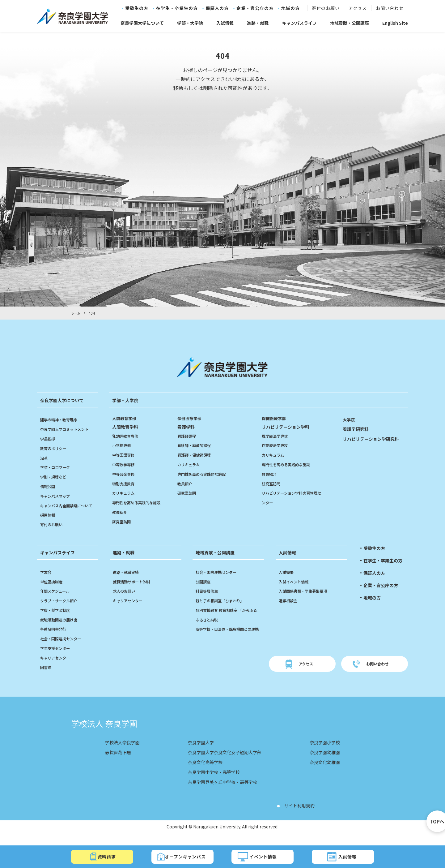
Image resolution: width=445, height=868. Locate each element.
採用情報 (49, 524)
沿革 (44, 458)
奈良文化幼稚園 (323, 771)
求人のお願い (126, 600)
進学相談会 (290, 610)
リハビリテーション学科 (293, 422)
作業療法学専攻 (277, 445)
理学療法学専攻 (277, 436)
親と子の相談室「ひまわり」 (224, 610)
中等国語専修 (125, 455)
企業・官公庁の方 (255, 8)
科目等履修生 (209, 600)
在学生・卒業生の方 (177, 8)
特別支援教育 (125, 483)
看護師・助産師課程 (197, 445)
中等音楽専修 (125, 474)
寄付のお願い (326, 8)
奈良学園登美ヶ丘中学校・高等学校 (222, 791)
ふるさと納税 (209, 638)
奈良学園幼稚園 (323, 762)
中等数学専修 (125, 464)
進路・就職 (258, 23)
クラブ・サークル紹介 (62, 610)
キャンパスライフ (299, 23)
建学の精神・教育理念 (62, 419)
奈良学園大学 (198, 752)
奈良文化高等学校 (203, 771)
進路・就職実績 (128, 581)
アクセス (358, 8)
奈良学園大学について (142, 23)
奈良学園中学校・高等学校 (213, 781)
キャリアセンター (57, 667)
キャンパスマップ (57, 496)
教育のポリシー (55, 448)
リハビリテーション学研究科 (375, 439)
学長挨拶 (49, 439)
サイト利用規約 (302, 815)
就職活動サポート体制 (134, 591)
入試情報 (225, 23)
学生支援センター (57, 658)
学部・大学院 (190, 23)
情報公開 (49, 486)
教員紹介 (121, 512)
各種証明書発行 (55, 638)
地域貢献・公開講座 (350, 23)
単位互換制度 (53, 591)
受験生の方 (137, 8)
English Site (395, 23)
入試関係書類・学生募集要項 (307, 600)
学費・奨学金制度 (57, 619)
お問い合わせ (390, 8)
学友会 (47, 581)
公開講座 (204, 591)
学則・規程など (55, 477)
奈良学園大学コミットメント (68, 429)
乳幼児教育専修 (127, 436)
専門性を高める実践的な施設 (140, 502)
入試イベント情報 (296, 591)
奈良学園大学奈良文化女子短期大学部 (225, 762)
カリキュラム (125, 493)
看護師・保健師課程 (197, 455)
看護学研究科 (358, 429)
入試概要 (287, 581)
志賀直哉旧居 (120, 762)
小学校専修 (123, 445)
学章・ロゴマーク (57, 467)
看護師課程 (188, 436)
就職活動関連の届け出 (62, 629)
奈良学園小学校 (323, 752)
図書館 (47, 677)
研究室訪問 (123, 521)
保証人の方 (217, 8)
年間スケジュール (57, 600)
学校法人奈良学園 (125, 752)
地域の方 (290, 8)
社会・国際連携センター (64, 648)
